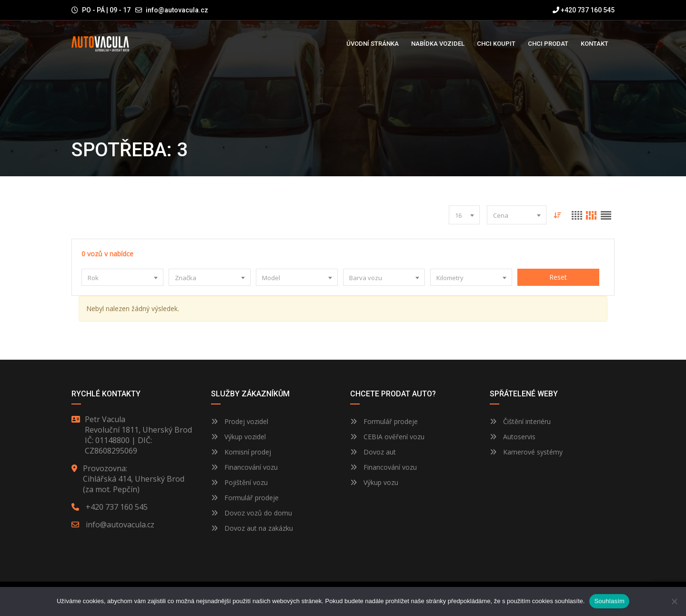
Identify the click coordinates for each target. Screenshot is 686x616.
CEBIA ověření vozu (394, 437)
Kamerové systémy (526, 452)
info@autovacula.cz (177, 10)
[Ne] (674, 601)
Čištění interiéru (520, 421)
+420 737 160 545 (584, 10)
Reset (558, 277)
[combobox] (464, 215)
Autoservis (513, 437)
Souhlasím (609, 601)
